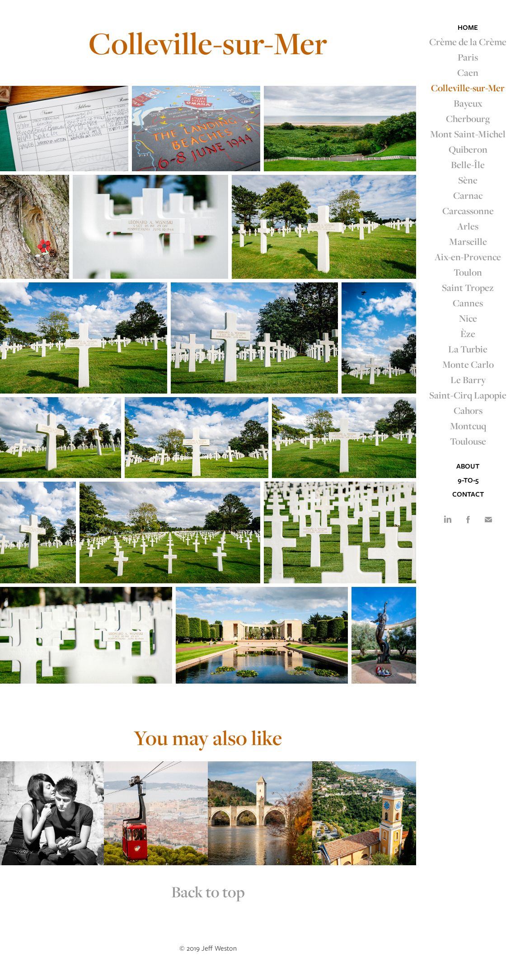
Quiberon (468, 149)
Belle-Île (468, 164)
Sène (468, 180)
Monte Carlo (468, 364)
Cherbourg (468, 118)
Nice (468, 318)
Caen (468, 72)
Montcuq (468, 426)
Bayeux (468, 103)
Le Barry (468, 380)
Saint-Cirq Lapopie (468, 395)
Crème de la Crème (468, 42)
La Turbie (468, 349)
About (468, 466)
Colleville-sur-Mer (468, 88)
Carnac (468, 195)
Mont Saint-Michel (468, 134)
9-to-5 (468, 480)
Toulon (468, 272)
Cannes (468, 303)
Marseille (468, 241)
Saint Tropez (468, 287)
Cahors (468, 410)
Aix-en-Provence (468, 257)
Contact (468, 494)
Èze (468, 333)
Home (468, 28)
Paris (468, 57)
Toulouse (468, 441)
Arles (468, 226)
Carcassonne (468, 211)
